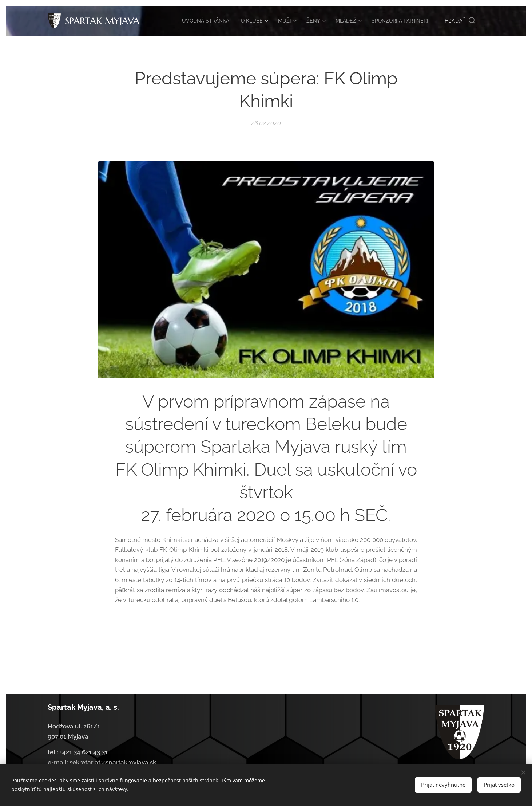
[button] (460, 21)
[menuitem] (236, 21)
